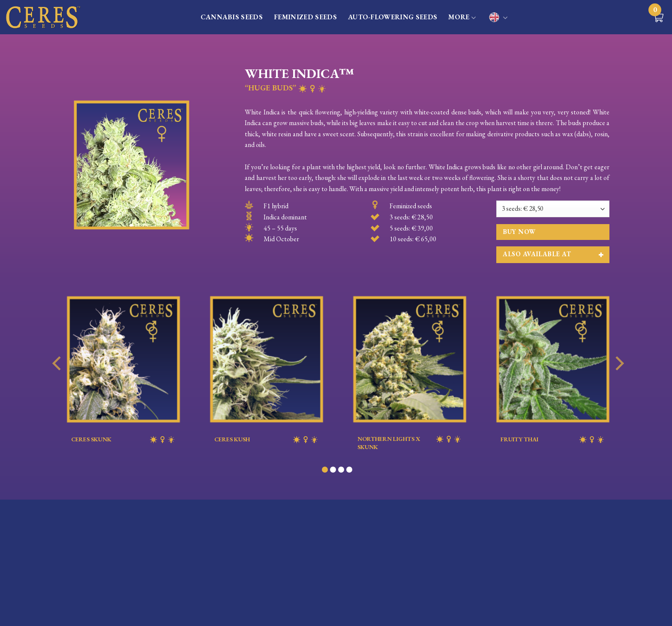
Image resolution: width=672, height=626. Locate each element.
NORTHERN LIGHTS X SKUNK (410, 443)
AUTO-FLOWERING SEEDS (393, 17)
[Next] (618, 380)
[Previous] (58, 380)
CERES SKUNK (123, 440)
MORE (462, 18)
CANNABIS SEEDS (232, 17)
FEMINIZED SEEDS (305, 17)
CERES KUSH (267, 440)
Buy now (519, 232)
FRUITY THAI (553, 440)
